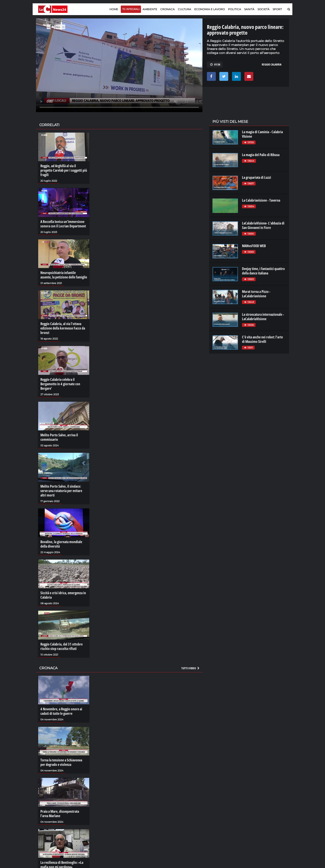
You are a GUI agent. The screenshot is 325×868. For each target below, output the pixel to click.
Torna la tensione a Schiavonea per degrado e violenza (61, 762)
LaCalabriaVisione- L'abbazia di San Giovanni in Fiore (263, 225)
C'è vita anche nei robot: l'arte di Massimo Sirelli (262, 339)
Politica (235, 9)
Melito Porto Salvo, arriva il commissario (59, 437)
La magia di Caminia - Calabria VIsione (262, 134)
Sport (277, 9)
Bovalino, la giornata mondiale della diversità (61, 544)
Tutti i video (191, 668)
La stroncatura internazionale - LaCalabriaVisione (263, 317)
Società (264, 9)
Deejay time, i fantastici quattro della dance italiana (263, 271)
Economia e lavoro (210, 9)
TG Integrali (131, 9)
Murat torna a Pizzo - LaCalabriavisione (256, 294)
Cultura (184, 9)
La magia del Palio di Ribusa (261, 155)
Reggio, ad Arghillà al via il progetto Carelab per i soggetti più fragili (64, 170)
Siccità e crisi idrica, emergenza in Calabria (63, 595)
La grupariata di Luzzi (257, 177)
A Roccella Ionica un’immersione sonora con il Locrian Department (63, 224)
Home (114, 9)
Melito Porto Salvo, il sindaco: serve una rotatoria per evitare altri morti (61, 491)
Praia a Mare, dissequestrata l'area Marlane (60, 814)
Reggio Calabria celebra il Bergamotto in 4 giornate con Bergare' (60, 384)
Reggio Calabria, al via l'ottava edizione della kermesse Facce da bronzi (63, 328)
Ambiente (150, 9)
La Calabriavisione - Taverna (261, 200)
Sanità (249, 9)
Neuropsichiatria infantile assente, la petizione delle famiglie (64, 275)
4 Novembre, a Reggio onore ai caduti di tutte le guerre (61, 711)
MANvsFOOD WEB (254, 246)
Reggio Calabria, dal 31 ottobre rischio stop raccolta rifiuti (61, 646)
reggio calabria (272, 64)
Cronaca (167, 9)
